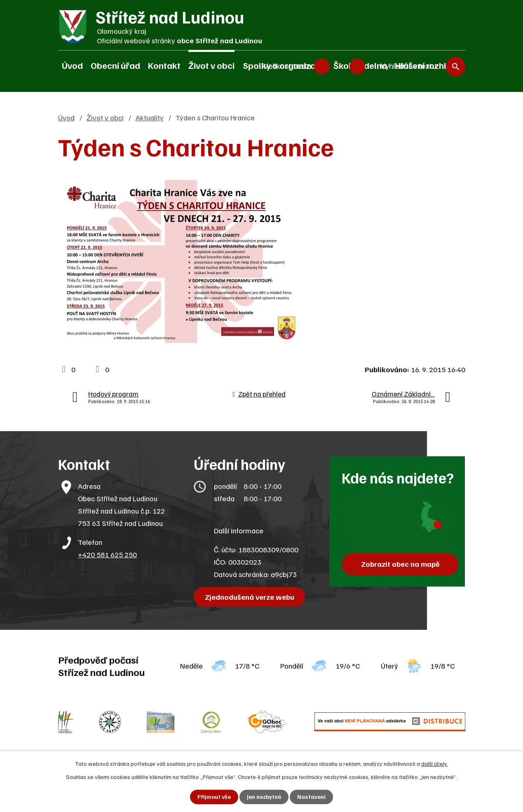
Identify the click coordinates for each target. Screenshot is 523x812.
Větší (357, 66)
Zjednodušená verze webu (250, 597)
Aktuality (150, 117)
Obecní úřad (115, 65)
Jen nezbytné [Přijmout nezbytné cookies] (264, 797)
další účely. (435, 764)
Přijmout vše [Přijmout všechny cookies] (214, 797)
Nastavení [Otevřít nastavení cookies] (311, 797)
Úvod (72, 65)
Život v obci (211, 65)
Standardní (340, 66)
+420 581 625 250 (107, 554)
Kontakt (164, 65)
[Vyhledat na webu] (419, 66)
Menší (322, 66)
